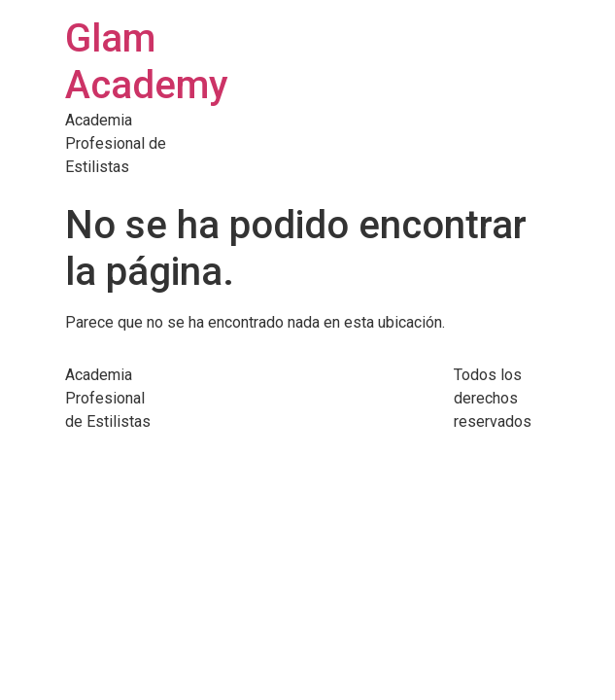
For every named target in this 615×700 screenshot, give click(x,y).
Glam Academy (147, 62)
